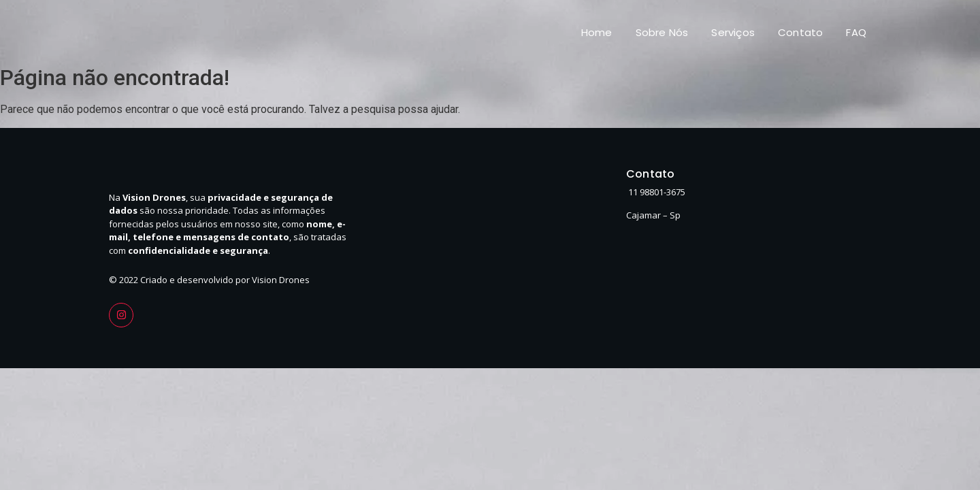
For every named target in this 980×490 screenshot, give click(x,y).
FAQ (856, 32)
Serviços (733, 32)
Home (597, 32)
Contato (800, 32)
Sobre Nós (662, 32)
